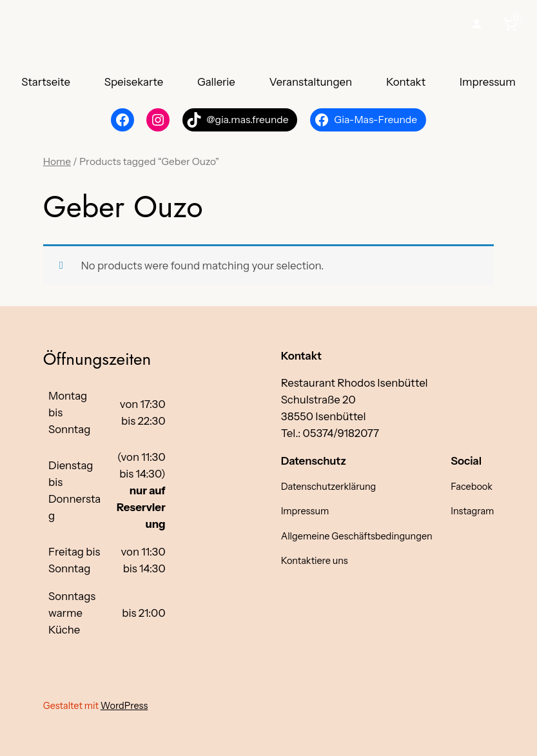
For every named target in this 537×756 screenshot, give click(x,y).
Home (57, 161)
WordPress (124, 706)
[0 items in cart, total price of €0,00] (513, 24)
